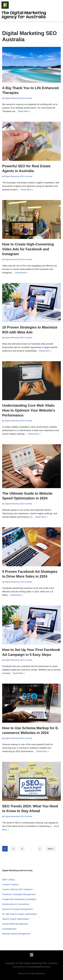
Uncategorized (9, 929)
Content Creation (10, 884)
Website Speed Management (16, 934)
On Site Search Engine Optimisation (20, 914)
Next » (51, 849)
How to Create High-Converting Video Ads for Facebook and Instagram (28, 249)
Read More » (24, 111)
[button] (32, 955)
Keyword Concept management (17, 909)
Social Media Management (15, 924)
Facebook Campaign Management (19, 894)
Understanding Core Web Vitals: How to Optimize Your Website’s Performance (29, 410)
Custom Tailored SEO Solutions (17, 889)
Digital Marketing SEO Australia (18, 98)
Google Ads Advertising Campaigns (19, 899)
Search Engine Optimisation (16, 919)
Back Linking (8, 879)
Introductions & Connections (16, 904)
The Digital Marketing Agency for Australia (24, 15)
